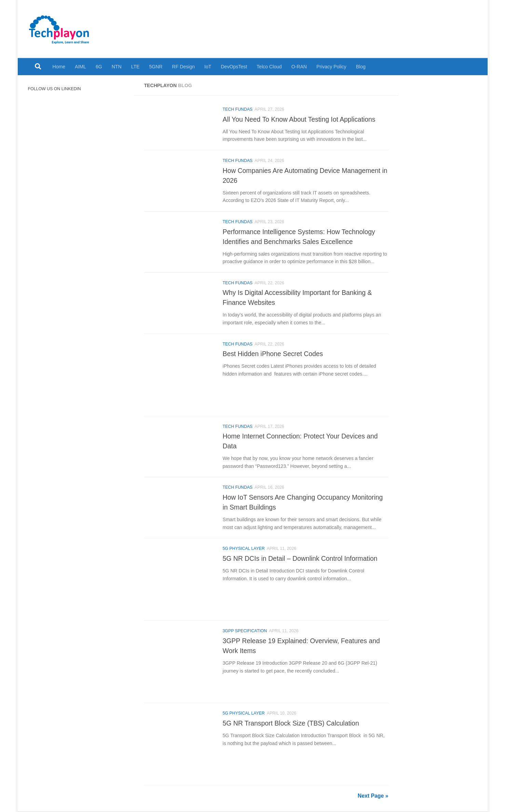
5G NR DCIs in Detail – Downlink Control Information (300, 558)
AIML (80, 67)
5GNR (156, 67)
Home (59, 67)
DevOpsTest (234, 67)
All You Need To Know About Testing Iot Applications (299, 119)
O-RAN (299, 67)
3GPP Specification (245, 631)
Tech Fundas (238, 109)
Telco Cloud (269, 67)
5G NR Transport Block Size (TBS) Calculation (291, 723)
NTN (117, 67)
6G (99, 67)
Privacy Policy (331, 67)
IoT (208, 67)
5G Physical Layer (244, 549)
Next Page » (373, 796)
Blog (361, 67)
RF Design (184, 67)
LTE (135, 67)
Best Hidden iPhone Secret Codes (273, 354)
